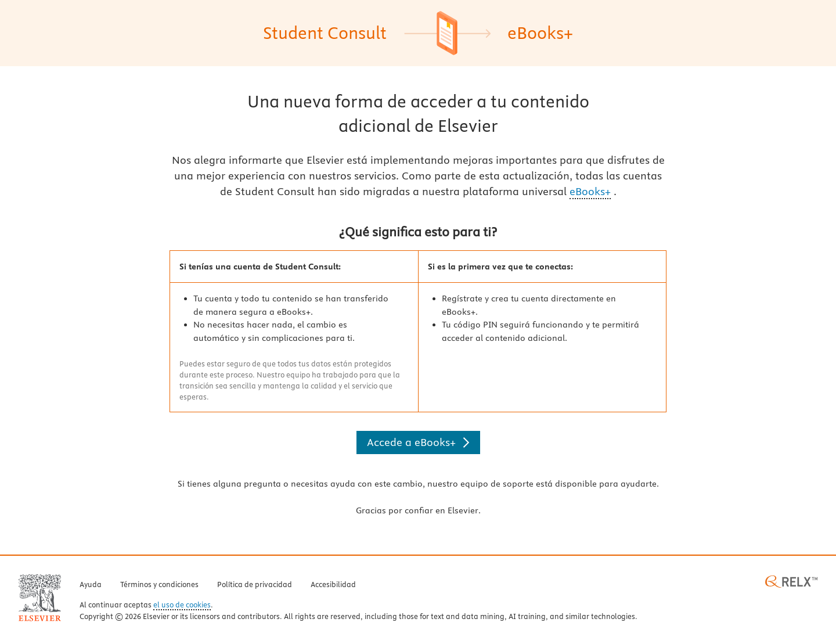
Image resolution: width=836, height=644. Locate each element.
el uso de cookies (182, 605)
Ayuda (91, 585)
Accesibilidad (333, 585)
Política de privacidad (255, 585)
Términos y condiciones (159, 585)
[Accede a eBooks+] (418, 442)
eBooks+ (590, 191)
